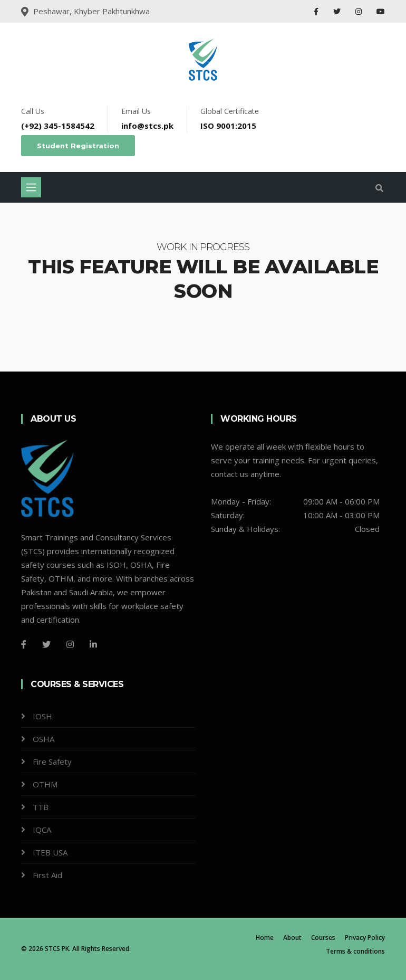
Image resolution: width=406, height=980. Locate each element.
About (292, 938)
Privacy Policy (365, 938)
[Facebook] (24, 644)
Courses (323, 938)
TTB (41, 807)
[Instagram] (70, 644)
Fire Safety (52, 762)
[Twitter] (46, 644)
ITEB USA (50, 852)
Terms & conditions (355, 951)
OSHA (43, 739)
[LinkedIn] (93, 644)
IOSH (42, 716)
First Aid (47, 875)
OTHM (45, 784)
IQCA (42, 830)
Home (265, 938)
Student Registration (78, 146)
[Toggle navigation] (31, 187)
